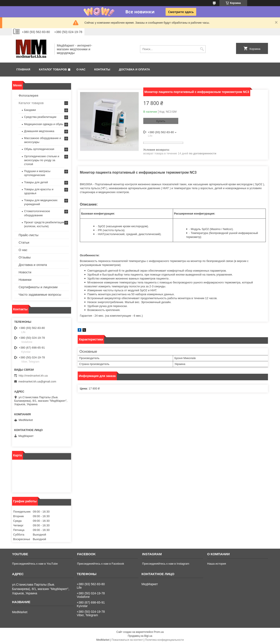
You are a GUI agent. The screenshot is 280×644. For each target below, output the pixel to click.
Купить (161, 121)
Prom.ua (159, 632)
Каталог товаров (53, 69)
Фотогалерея (28, 95)
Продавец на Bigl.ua (140, 636)
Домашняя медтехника (39, 131)
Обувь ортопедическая (39, 149)
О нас (81, 69)
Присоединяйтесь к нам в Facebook (101, 564)
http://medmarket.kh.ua (33, 376)
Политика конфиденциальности (164, 640)
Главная (23, 69)
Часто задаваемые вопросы (40, 294)
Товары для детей (36, 182)
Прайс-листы (29, 235)
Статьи (24, 242)
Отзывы (25, 257)
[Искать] (202, 49)
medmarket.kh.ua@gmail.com (37, 381)
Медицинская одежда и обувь (44, 124)
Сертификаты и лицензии (38, 287)
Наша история (217, 564)
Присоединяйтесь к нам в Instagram (166, 564)
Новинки (25, 280)
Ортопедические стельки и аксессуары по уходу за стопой (42, 160)
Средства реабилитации (40, 117)
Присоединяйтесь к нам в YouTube (35, 564)
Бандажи (30, 110)
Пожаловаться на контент (127, 640)
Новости (25, 272)
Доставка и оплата (135, 69)
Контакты (102, 69)
